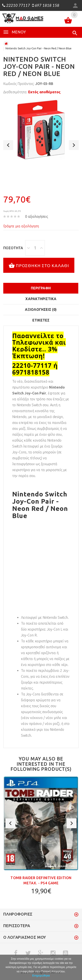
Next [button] (74, 145)
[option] (41, 130)
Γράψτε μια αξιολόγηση (21, 226)
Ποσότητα (13, 248)
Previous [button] (8, 145)
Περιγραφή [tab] (41, 288)
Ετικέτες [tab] (41, 320)
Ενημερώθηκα (41, 976)
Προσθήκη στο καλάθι (39, 266)
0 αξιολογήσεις (37, 216)
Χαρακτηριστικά (41, 299)
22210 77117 (16, 5)
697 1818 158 (46, 5)
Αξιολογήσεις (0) (41, 309)
